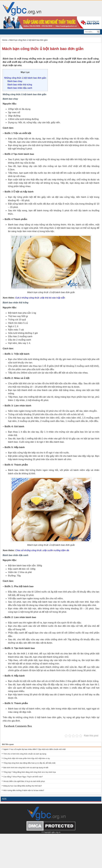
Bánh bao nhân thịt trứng (20, 85)
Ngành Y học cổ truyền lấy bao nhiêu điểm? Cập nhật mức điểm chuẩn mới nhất (34, 749)
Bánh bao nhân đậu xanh (20, 88)
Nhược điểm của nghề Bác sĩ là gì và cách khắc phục (24, 781)
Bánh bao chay (15, 81)
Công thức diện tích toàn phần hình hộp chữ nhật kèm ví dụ (27, 758)
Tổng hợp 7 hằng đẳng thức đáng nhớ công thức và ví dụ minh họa (30, 772)
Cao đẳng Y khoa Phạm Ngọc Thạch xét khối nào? (23, 777)
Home (5, 40)
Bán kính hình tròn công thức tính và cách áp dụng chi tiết (26, 768)
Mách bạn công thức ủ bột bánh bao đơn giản (43, 49)
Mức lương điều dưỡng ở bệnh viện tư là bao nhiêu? (24, 790)
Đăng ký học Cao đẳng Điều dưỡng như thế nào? (23, 786)
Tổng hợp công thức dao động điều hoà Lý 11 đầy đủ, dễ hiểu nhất (29, 763)
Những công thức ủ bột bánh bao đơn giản (25, 78)
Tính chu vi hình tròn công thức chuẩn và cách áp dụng (25, 754)
